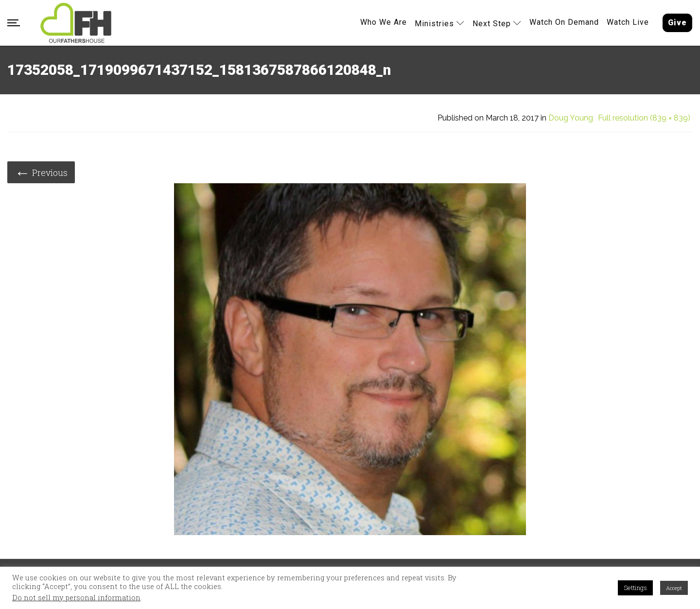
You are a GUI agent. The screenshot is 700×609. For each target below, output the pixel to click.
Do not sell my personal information (76, 598)
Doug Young (571, 118)
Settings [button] (635, 588)
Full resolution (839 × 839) (644, 118)
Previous (41, 172)
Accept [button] (674, 588)
